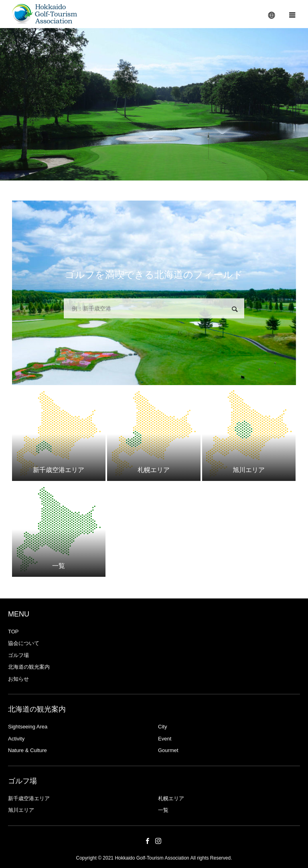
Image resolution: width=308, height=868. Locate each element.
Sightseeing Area (28, 727)
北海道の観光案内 (29, 667)
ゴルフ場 (18, 655)
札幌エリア (171, 798)
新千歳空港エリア (29, 798)
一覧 (163, 810)
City (162, 727)
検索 (235, 309)
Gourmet (168, 750)
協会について (24, 643)
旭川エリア (21, 810)
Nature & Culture (27, 750)
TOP (13, 632)
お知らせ (18, 679)
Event (165, 739)
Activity (16, 739)
